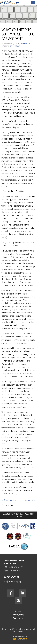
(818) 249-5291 (11, 577)
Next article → (30, 500)
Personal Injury (15, 46)
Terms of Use (19, 618)
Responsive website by (20, 638)
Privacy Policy (18, 615)
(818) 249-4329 (10, 581)
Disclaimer (18, 611)
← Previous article (9, 500)
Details (19, 517)
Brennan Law (26, 44)
